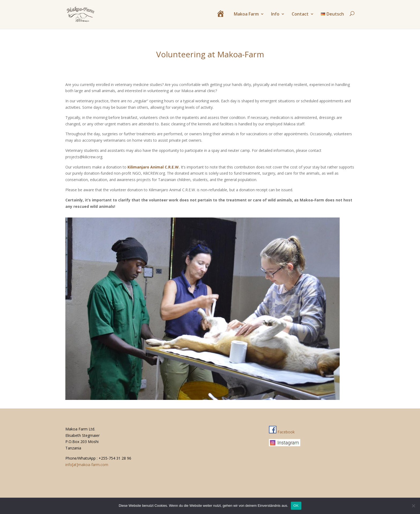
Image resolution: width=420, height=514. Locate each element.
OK (296, 506)
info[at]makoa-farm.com (87, 465)
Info (275, 14)
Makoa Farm (246, 14)
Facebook (282, 432)
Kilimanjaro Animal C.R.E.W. (154, 167)
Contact (300, 14)
